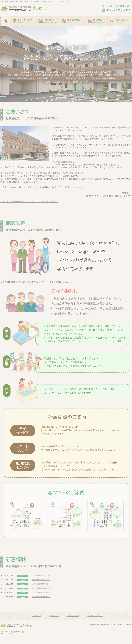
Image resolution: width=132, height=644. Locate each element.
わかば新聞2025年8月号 (41, 593)
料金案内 (95, 27)
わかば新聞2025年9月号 (41, 588)
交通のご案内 (71, 27)
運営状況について (73, 616)
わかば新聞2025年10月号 (42, 584)
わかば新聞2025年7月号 (41, 597)
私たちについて (22, 27)
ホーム (5, 27)
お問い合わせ (120, 27)
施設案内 (47, 27)
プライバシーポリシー (95, 616)
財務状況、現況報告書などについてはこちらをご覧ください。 (29, 202)
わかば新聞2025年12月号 (42, 575)
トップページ (37, 616)
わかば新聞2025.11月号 (41, 580)
